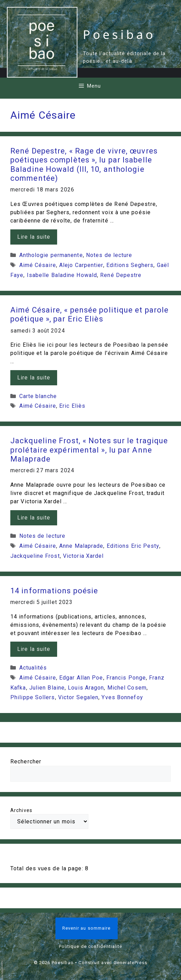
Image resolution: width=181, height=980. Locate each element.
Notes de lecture (109, 255)
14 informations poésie (54, 591)
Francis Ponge (126, 678)
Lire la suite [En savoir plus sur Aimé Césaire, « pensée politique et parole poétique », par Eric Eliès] (34, 378)
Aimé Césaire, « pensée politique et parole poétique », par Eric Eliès (89, 314)
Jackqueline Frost (35, 556)
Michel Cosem (127, 688)
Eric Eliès (72, 406)
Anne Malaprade (81, 546)
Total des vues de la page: (48, 868)
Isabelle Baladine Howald (62, 275)
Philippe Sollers (33, 697)
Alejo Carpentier (81, 265)
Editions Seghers (130, 265)
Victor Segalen (78, 697)
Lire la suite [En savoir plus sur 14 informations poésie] (34, 649)
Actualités (33, 668)
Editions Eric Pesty (133, 546)
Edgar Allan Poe (81, 678)
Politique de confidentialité (91, 946)
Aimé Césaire (38, 265)
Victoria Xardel (83, 556)
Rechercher (26, 761)
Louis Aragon (86, 688)
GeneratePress (130, 963)
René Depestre (121, 275)
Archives (21, 810)
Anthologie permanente (51, 255)
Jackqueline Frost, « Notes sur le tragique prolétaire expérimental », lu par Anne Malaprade (89, 450)
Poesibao (119, 34)
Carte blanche (38, 396)
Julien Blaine (47, 688)
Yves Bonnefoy (122, 697)
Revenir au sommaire (87, 928)
